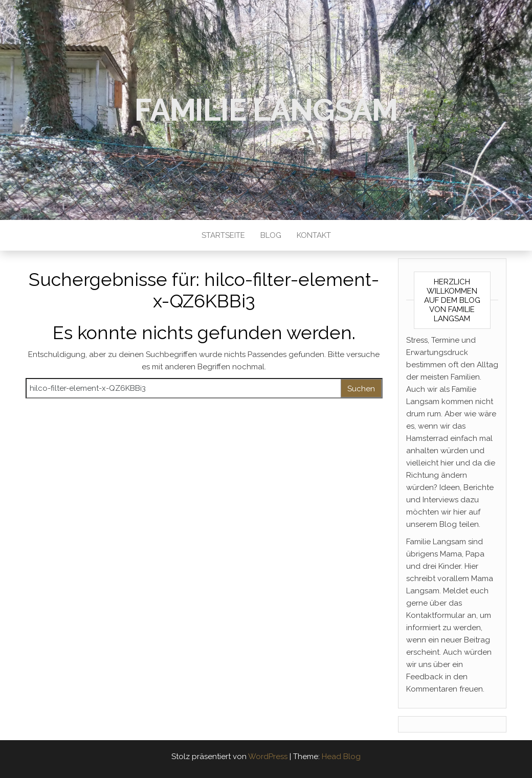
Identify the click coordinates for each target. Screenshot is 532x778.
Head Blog (341, 757)
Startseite (223, 235)
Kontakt (314, 235)
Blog (271, 235)
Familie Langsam (266, 110)
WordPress (268, 757)
